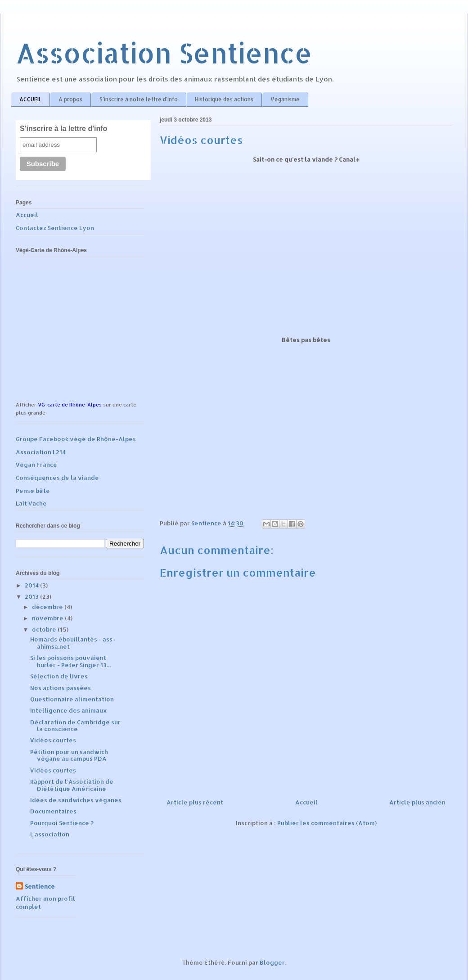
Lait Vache (31, 503)
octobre (45, 629)
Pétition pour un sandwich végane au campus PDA (69, 755)
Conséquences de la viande (57, 478)
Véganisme (285, 99)
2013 (32, 596)
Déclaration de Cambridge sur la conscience (75, 726)
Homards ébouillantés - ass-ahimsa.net (73, 643)
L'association (50, 834)
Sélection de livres (59, 676)
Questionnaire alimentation (72, 699)
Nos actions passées (61, 688)
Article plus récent (195, 802)
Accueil (306, 802)
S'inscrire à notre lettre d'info (139, 99)
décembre (48, 607)
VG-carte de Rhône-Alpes (70, 405)
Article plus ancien (417, 802)
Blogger (272, 962)
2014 (32, 585)
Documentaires (53, 811)
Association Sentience (164, 53)
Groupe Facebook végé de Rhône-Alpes (76, 439)
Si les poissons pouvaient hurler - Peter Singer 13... (70, 661)
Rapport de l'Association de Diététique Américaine (72, 785)
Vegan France (36, 465)
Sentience (40, 886)
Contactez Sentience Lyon (55, 228)
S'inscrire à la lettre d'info (63, 129)
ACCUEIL (30, 99)
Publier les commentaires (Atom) (327, 823)
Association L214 (41, 452)
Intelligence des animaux (69, 710)
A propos (70, 99)
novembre (48, 618)
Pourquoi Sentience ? (62, 823)
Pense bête (33, 491)
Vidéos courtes (53, 740)
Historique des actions (224, 99)
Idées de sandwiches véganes (76, 800)
